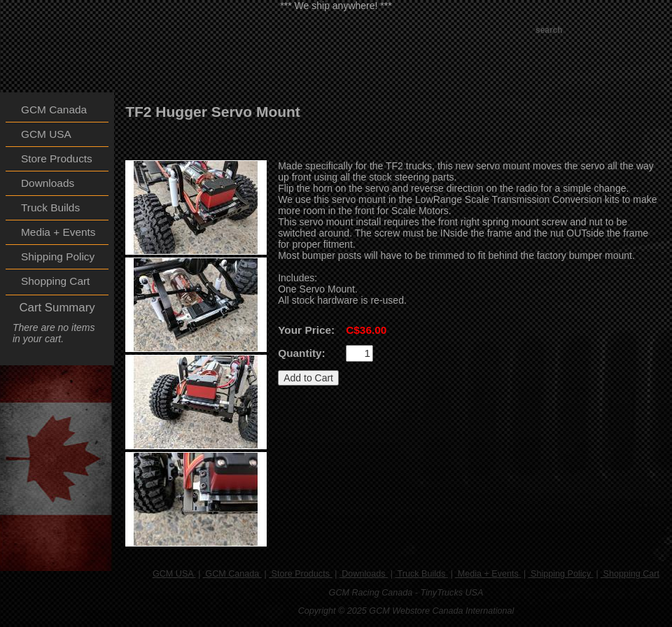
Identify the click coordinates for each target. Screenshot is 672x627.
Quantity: (302, 353)
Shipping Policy (561, 574)
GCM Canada (232, 574)
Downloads (364, 574)
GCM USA (174, 574)
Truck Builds (421, 574)
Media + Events (488, 574)
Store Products (300, 574)
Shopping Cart (630, 574)
